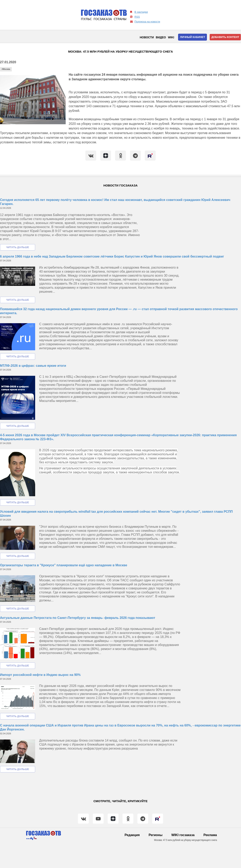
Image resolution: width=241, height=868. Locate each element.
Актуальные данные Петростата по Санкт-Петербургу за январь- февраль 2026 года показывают (78, 618)
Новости (147, 37)
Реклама (210, 835)
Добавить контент (225, 37)
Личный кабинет (192, 37)
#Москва (6, 69)
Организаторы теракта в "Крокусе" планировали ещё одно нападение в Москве (64, 565)
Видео (161, 37)
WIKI (171, 37)
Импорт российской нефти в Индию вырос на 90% (40, 675)
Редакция (132, 835)
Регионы (156, 835)
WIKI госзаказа (183, 835)
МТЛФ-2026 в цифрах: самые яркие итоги (33, 366)
